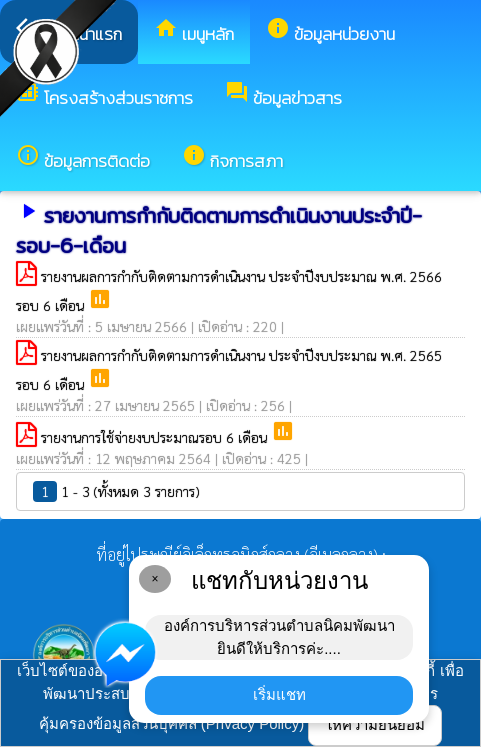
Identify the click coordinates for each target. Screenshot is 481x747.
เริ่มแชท (279, 694)
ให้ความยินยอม (375, 724)
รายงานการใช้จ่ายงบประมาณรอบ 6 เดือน (156, 437)
